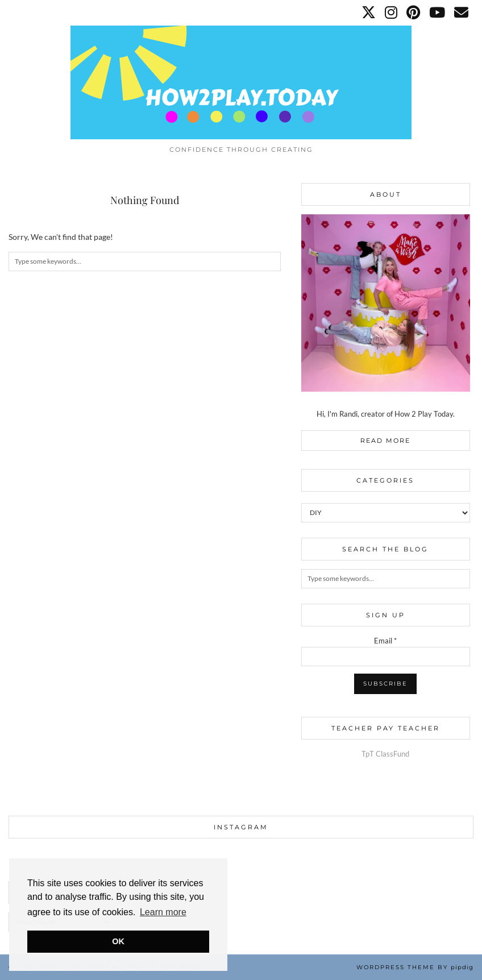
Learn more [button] (163, 912)
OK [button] (118, 941)
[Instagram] (392, 13)
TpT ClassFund (385, 754)
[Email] (462, 13)
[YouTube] (438, 13)
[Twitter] (369, 13)
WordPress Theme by (415, 967)
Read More (385, 441)
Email (385, 641)
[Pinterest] (414, 13)
